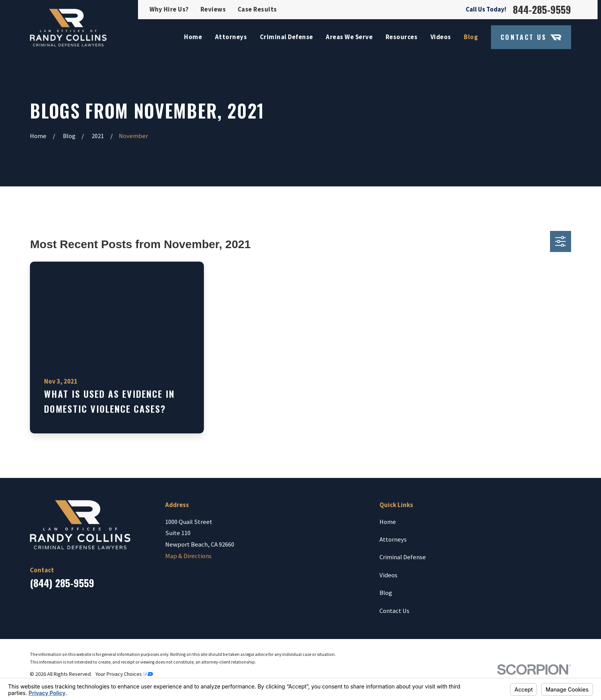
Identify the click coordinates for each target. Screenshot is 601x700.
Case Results (257, 9)
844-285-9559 (542, 10)
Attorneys (393, 539)
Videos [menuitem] (441, 37)
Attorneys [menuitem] (231, 37)
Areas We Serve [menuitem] (349, 37)
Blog (386, 593)
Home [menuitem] (193, 37)
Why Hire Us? (169, 9)
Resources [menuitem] (402, 37)
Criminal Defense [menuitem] (287, 37)
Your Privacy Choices (124, 674)
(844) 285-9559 (62, 583)
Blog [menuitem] (471, 37)
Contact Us (531, 37)
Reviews (213, 9)
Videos (388, 575)
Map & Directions (188, 556)
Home (388, 522)
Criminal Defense (403, 557)
